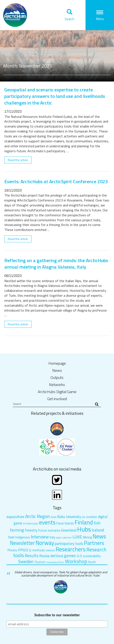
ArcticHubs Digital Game (57, 392)
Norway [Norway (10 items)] (45, 543)
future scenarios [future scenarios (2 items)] (49, 530)
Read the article (18, 160)
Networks (57, 385)
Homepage (57, 363)
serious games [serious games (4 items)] (63, 556)
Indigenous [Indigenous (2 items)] (23, 537)
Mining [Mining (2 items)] (87, 537)
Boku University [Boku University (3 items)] (69, 517)
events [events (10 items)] (47, 522)
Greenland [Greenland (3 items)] (69, 530)
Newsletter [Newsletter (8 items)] (22, 543)
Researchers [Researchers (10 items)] (71, 549)
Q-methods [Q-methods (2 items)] (37, 550)
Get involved (57, 399)
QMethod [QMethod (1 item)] (50, 550)
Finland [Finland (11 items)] (84, 522)
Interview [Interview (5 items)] (40, 537)
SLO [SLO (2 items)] (79, 556)
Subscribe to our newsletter (57, 615)
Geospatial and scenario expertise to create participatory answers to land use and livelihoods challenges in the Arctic (55, 96)
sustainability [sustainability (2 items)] (92, 556)
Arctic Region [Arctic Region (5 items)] (38, 516)
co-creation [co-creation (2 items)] (89, 517)
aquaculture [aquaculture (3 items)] (15, 517)
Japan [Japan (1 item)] (59, 538)
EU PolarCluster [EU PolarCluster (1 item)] (31, 524)
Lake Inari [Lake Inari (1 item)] (67, 538)
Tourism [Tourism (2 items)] (40, 562)
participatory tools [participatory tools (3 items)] (69, 544)
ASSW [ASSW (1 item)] (54, 517)
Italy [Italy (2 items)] (52, 537)
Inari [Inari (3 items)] (11, 537)
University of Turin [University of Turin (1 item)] (55, 562)
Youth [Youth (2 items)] (92, 562)
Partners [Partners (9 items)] (94, 543)
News (57, 370)
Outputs (57, 377)
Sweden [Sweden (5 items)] (26, 561)
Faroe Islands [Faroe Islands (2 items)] (65, 523)
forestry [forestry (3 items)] (31, 530)
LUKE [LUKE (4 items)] (77, 537)
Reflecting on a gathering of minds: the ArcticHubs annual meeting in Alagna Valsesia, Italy (56, 264)
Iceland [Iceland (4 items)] (98, 530)
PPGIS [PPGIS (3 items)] (23, 550)
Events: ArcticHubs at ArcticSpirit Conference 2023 (56, 181)
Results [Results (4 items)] (32, 556)
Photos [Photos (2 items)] (12, 550)
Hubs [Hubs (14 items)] (84, 529)
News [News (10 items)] (99, 536)
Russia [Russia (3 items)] (44, 556)
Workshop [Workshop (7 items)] (76, 561)
